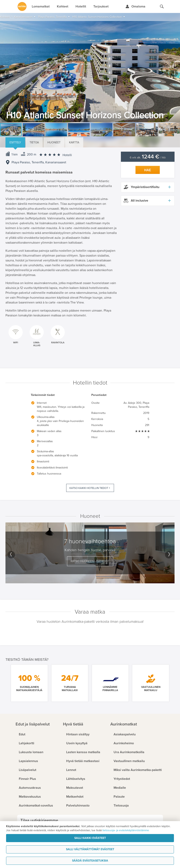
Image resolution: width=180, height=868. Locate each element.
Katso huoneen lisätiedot (90, 561)
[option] (90, 72)
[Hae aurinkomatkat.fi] (162, 6)
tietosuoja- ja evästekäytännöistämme (126, 830)
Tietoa (34, 142)
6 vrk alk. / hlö (148, 158)
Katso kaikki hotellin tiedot (89, 488)
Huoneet (54, 142)
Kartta (74, 142)
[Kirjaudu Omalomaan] (135, 6)
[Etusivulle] (22, 6)
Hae (148, 170)
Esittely (15, 142)
